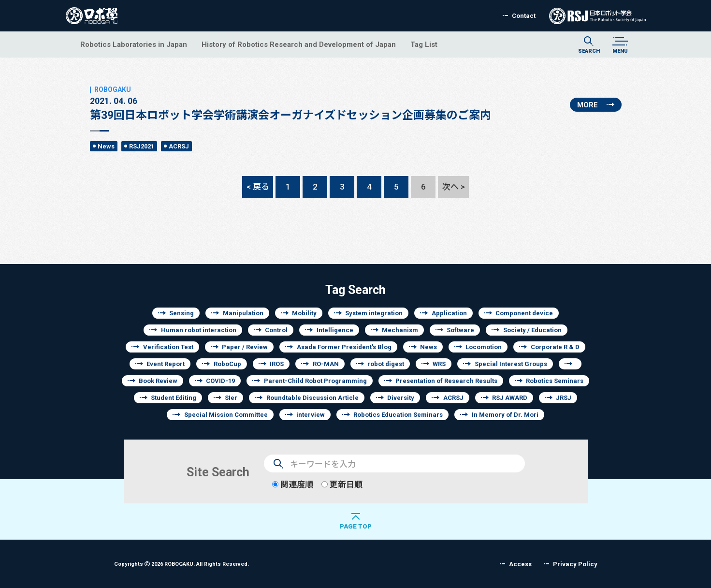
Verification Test (168, 347)
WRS (439, 364)
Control (276, 330)
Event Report (166, 364)
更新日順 (342, 484)
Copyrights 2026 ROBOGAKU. (181, 564)
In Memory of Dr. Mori (505, 415)
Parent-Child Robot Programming (315, 381)
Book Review (158, 381)
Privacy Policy (575, 564)
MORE (588, 105)
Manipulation (243, 313)
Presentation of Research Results (446, 381)
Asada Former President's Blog (344, 347)
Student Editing (174, 398)
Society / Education (532, 330)
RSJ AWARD (510, 398)
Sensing (181, 313)
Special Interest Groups (511, 364)
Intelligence (335, 330)
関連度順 (293, 484)
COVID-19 (220, 381)
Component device (524, 313)
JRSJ (564, 398)
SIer (231, 398)
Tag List (424, 44)
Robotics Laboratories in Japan (134, 44)
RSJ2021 (142, 146)
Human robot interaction (199, 330)
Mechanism (400, 330)
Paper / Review (245, 347)
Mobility (304, 313)
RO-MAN (326, 364)
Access (520, 564)
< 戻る (258, 186)
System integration (374, 313)
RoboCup (227, 364)
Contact (524, 16)
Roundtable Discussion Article (312, 398)
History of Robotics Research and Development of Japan (299, 44)
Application (449, 313)
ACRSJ (179, 146)
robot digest (386, 364)
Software (460, 330)
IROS (277, 364)
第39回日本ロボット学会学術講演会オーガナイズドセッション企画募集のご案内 (290, 103)
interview (311, 415)
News (106, 146)
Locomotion (484, 347)
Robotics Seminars (555, 381)
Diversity (401, 398)
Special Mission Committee (226, 415)
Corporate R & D (555, 347)
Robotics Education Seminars (398, 415)
